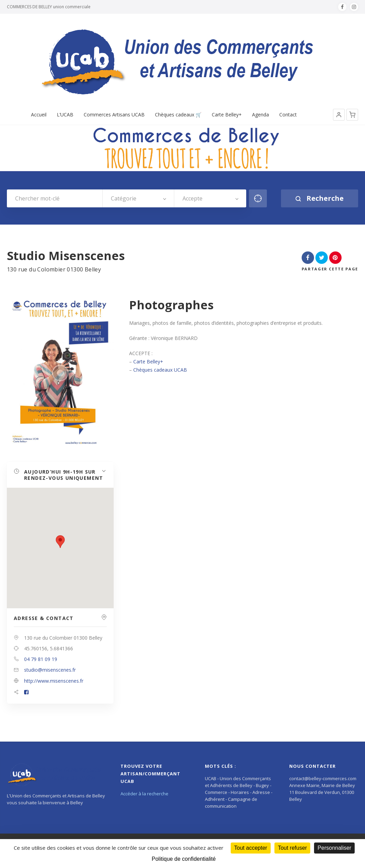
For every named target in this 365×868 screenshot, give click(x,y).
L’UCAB (65, 115)
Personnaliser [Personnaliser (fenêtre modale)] (334, 848)
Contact (288, 115)
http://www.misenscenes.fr (54, 681)
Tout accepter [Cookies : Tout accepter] (251, 848)
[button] (339, 115)
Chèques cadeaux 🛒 (178, 115)
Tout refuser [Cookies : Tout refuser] (292, 848)
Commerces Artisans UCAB (114, 115)
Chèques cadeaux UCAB (160, 370)
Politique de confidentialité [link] (184, 859)
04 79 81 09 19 (41, 659)
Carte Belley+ (227, 115)
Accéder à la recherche (144, 794)
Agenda (260, 115)
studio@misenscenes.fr (50, 670)
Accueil (39, 115)
